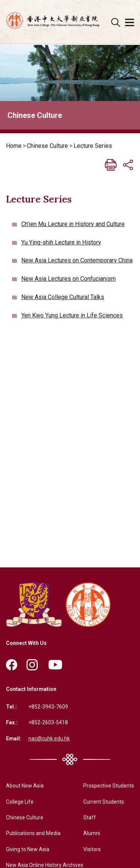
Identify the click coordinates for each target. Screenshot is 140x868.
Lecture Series (93, 146)
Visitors (92, 849)
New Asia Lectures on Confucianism (69, 279)
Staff (90, 817)
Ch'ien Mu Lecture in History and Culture (73, 224)
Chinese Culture (47, 146)
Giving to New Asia (28, 849)
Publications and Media (33, 833)
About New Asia (25, 786)
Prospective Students (109, 786)
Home (14, 146)
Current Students (104, 802)
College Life (20, 802)
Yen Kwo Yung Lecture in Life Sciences (72, 315)
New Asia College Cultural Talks (63, 297)
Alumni (92, 833)
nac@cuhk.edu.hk (49, 738)
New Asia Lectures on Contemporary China (77, 260)
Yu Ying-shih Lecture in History (61, 242)
